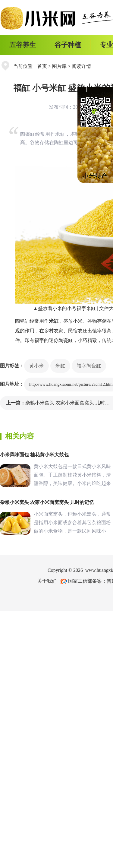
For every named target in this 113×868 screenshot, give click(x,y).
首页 (42, 66)
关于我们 (47, 581)
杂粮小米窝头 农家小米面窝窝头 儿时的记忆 (47, 502)
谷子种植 (68, 45)
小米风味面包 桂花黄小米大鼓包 (34, 455)
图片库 (59, 66)
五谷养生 (23, 45)
